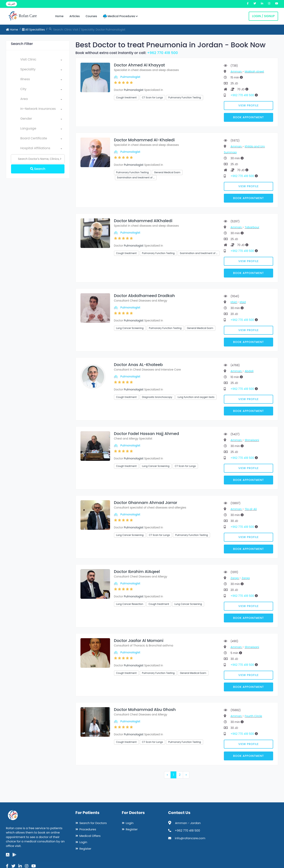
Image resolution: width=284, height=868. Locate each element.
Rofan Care (22, 16)
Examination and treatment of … (136, 177)
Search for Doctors (93, 823)
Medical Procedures (120, 16)
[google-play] (14, 855)
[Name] (38, 159)
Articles (75, 16)
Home (59, 16)
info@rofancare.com (190, 838)
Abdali (249, 371)
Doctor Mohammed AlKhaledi (143, 221)
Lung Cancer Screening (130, 328)
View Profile (249, 105)
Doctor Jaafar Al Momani (139, 641)
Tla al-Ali (251, 509)
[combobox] (41, 60)
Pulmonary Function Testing (185, 97)
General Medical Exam (167, 172)
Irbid (234, 302)
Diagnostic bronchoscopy (157, 397)
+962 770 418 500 (163, 53)
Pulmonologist (130, 77)
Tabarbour (252, 227)
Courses (91, 16)
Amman (236, 72)
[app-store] (8, 855)
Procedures (88, 829)
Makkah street (254, 72)
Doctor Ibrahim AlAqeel (137, 572)
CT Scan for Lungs (153, 97)
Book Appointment (248, 117)
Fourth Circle (253, 716)
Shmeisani (252, 440)
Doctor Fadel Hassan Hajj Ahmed (147, 434)
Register (85, 849)
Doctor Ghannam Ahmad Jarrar (146, 503)
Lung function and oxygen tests (196, 397)
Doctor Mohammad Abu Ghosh (145, 710)
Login (83, 842)
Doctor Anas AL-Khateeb (138, 365)
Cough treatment (126, 97)
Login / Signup (263, 16)
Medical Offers (90, 836)
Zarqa (235, 578)
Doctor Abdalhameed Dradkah (144, 296)
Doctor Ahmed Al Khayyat (140, 65)
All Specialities (33, 30)
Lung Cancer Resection (130, 604)
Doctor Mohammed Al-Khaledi (144, 140)
